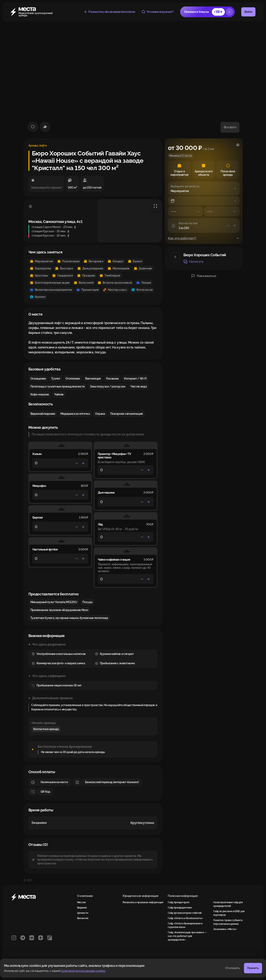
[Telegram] (23, 938)
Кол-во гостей (188, 223)
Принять (253, 968)
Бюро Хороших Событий (205, 255)
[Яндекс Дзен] (41, 938)
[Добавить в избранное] (33, 127)
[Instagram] (14, 938)
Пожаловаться (204, 276)
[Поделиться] (45, 127)
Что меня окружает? (157, 12)
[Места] (30, 12)
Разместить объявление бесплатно (109, 12)
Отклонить (233, 968)
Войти (248, 12)
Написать (193, 262)
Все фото (230, 127)
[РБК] (50, 938)
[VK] (32, 938)
